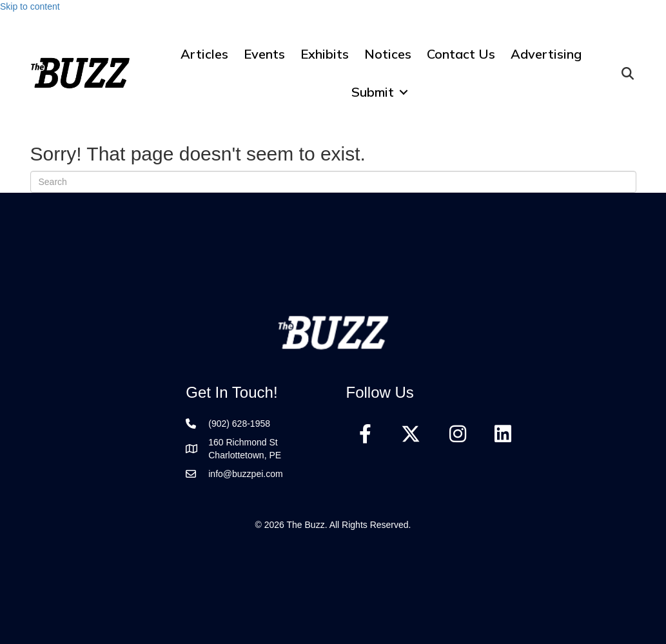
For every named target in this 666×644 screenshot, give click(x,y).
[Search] (333, 182)
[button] (404, 92)
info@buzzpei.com (245, 474)
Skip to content (30, 6)
